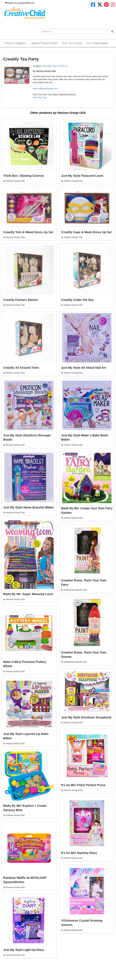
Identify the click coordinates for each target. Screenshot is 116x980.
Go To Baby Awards (97, 43)
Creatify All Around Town (21, 368)
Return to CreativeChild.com (20, 3)
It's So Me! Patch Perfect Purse (83, 785)
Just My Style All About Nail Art (83, 368)
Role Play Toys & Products (55, 66)
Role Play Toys (40, 98)
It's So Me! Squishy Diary (79, 853)
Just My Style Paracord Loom (82, 176)
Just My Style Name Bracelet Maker (29, 507)
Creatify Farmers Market (20, 300)
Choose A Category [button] (16, 43)
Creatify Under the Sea (77, 300)
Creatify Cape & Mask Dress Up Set (86, 232)
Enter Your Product (72, 43)
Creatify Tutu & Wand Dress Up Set (28, 232)
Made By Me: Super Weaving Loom (28, 594)
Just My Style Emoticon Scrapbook (86, 717)
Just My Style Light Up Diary (24, 950)
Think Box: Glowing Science (23, 176)
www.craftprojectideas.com (46, 88)
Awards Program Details (44, 43)
